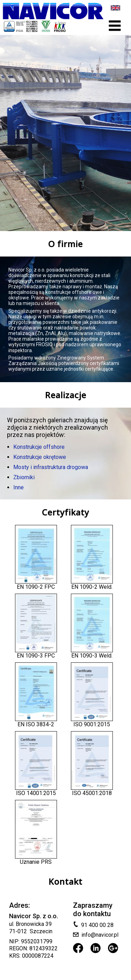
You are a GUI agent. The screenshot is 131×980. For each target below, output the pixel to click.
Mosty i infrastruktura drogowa (51, 467)
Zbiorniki (24, 477)
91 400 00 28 (97, 925)
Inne (19, 487)
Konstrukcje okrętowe (40, 457)
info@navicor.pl (100, 935)
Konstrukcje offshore (39, 447)
